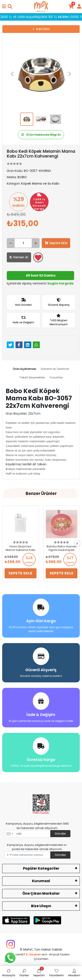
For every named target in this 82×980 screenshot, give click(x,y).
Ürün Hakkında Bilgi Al (41, 135)
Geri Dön (41, 29)
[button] (12, 74)
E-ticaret (33, 954)
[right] (77, 544)
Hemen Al (19, 257)
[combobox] (10, 834)
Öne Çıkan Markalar (41, 893)
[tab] (25, 369)
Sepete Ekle (56, 243)
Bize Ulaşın (41, 906)
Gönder (60, 834)
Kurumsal (41, 881)
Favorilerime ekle (38, 258)
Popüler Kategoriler (41, 868)
